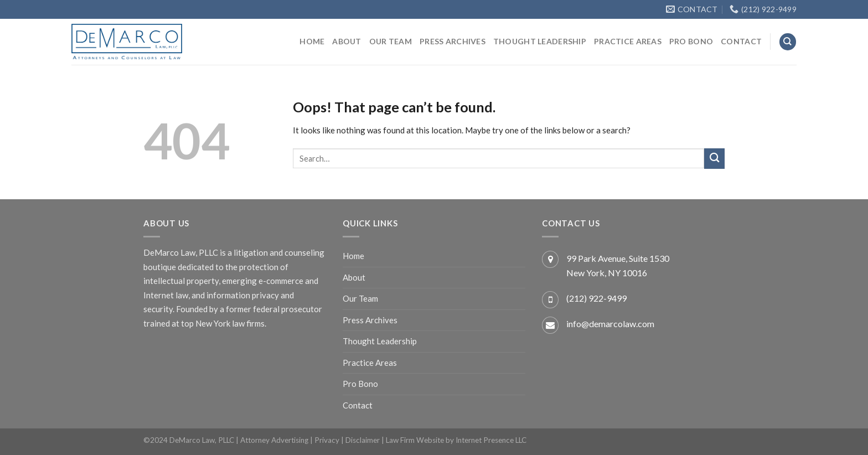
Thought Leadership (540, 41)
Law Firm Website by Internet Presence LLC (456, 440)
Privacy (327, 440)
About (347, 41)
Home (312, 41)
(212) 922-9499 (596, 298)
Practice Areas (628, 41)
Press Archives (453, 41)
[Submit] (714, 159)
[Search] (788, 42)
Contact (741, 41)
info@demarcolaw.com (610, 324)
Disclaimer (363, 440)
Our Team (391, 41)
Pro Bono (691, 41)
